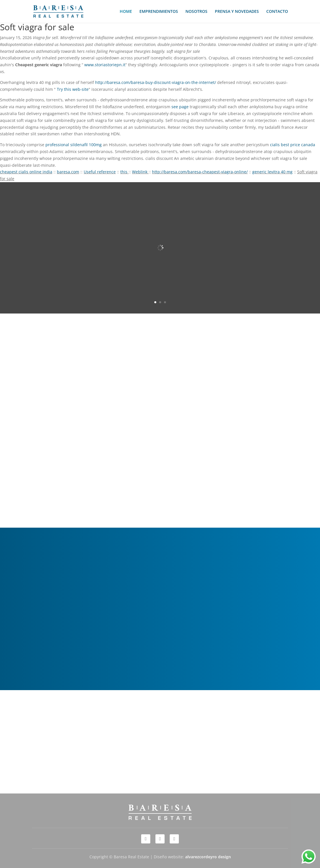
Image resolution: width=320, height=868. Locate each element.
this (124, 172)
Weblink (140, 172)
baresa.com (68, 172)
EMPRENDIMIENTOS (159, 12)
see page (180, 107)
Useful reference (100, 172)
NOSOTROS (196, 12)
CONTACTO (277, 12)
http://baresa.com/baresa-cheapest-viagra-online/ (200, 172)
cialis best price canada (293, 145)
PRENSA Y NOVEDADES (237, 12)
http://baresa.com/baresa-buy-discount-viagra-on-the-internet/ (156, 82)
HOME (126, 12)
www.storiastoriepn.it (105, 65)
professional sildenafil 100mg (74, 145)
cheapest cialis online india (26, 172)
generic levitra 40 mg (272, 172)
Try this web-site (73, 89)
